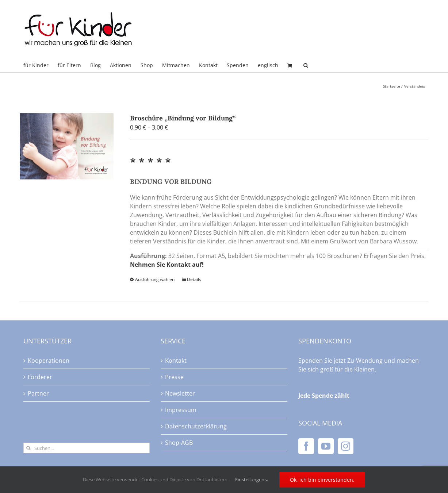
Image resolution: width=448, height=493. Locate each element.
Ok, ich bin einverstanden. (322, 480)
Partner (38, 393)
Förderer (40, 377)
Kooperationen (49, 361)
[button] (306, 65)
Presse (174, 377)
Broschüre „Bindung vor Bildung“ (183, 118)
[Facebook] (306, 446)
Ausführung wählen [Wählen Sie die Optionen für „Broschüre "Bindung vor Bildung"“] (155, 279)
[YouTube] (326, 446)
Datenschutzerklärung (196, 426)
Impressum (181, 410)
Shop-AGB (179, 443)
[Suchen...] (87, 448)
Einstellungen (252, 479)
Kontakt (176, 361)
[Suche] (29, 448)
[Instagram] (346, 446)
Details (194, 279)
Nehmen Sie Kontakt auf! (167, 265)
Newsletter (180, 393)
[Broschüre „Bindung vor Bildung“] (67, 146)
